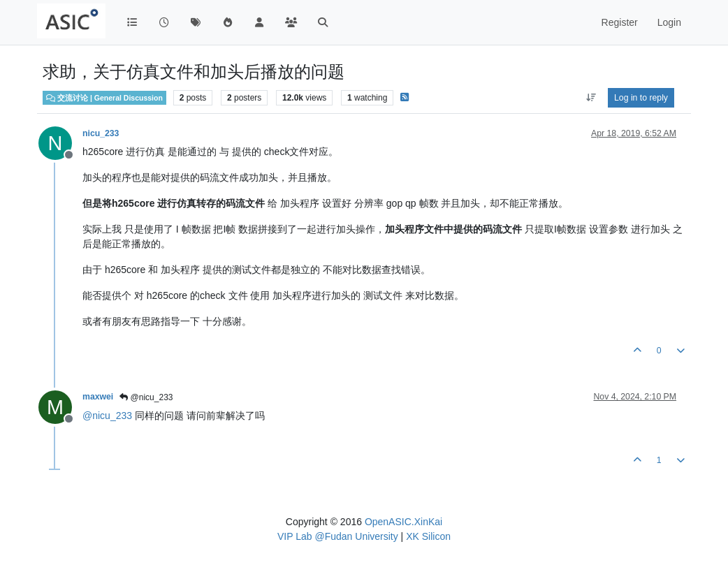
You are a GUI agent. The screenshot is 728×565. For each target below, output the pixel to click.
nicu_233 (101, 133)
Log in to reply (641, 98)
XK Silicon (428, 536)
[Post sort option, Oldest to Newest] (591, 98)
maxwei (98, 397)
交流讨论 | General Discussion (104, 98)
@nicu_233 (146, 397)
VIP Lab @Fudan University (338, 536)
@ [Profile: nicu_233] (107, 416)
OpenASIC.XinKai (403, 522)
